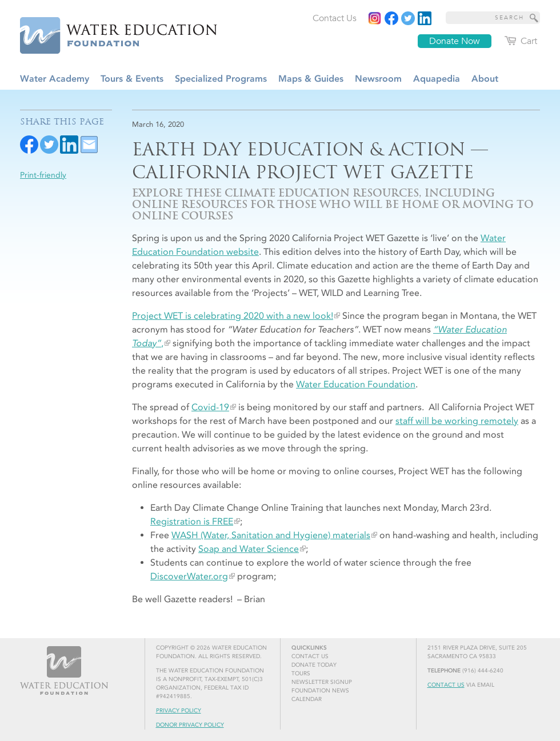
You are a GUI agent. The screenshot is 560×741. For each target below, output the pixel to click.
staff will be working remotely (457, 421)
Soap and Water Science (249, 549)
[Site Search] (534, 18)
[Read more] (425, 18)
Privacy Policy (179, 711)
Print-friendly (43, 175)
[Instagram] (375, 18)
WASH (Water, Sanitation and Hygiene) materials (271, 535)
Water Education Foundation (356, 384)
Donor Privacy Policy (190, 725)
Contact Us (446, 685)
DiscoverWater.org (189, 576)
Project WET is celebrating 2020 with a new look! (233, 316)
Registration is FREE (192, 521)
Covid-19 (210, 407)
